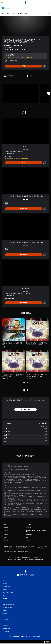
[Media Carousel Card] (21, 94)
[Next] (49, 93)
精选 (8, 13)
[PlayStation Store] (8, 8)
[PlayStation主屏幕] (25, 3)
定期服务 (19, 13)
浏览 (26, 13)
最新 (3, 13)
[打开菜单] (2, 3)
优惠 (13, 13)
